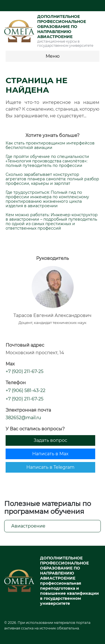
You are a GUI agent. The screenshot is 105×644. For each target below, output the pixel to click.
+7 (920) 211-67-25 (25, 371)
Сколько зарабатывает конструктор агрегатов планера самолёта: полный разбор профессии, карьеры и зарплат (52, 179)
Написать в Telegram (50, 467)
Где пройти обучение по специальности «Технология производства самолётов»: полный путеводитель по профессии (47, 161)
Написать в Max (50, 454)
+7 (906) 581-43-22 (25, 390)
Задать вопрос (50, 440)
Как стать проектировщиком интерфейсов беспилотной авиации (50, 145)
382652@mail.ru (23, 418)
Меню (53, 56)
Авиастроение (28, 526)
